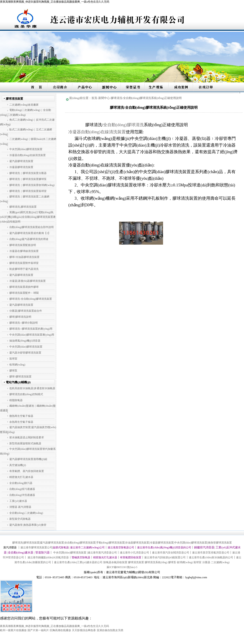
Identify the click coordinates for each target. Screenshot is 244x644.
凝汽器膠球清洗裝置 (21, 161)
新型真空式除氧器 (20, 519)
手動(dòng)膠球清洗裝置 (110, 543)
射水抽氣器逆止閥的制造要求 (27, 437)
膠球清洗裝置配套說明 (23, 245)
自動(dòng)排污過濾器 (22, 489)
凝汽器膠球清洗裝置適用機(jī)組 (28, 459)
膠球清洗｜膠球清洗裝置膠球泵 (28, 179)
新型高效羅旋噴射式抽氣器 (25, 443)
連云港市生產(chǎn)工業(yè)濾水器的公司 (78, 562)
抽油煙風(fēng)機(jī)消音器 (25, 341)
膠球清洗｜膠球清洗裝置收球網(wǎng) (32, 185)
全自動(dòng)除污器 (21, 483)
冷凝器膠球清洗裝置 (21, 167)
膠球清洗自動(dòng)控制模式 (26, 394)
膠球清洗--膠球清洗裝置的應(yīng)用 (31, 329)
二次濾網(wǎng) (220, 562)
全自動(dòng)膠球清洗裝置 (80, 543)
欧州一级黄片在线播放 (13, 630)
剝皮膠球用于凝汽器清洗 (24, 269)
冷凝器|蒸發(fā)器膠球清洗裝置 (28, 281)
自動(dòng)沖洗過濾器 (22, 495)
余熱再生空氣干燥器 (21, 422)
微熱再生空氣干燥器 (21, 416)
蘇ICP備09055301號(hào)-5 (122, 567)
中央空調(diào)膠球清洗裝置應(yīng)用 (32, 335)
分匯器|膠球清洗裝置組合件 (26, 311)
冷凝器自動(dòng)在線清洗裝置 (28, 155)
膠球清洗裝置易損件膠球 (24, 287)
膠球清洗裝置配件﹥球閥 (24, 293)
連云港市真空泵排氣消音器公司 (211, 553)
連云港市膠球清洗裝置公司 (36, 547)
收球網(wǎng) (17, 365)
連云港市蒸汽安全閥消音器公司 (171, 553)
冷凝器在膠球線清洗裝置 (24, 251)
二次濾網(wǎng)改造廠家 (24, 105)
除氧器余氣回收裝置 (115, 562)
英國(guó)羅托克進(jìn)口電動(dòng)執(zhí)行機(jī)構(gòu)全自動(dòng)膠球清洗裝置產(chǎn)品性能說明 (28, 217)
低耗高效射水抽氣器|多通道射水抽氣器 (32, 388)
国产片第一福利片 (38, 630)
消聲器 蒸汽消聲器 (20, 507)
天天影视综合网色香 (84, 630)
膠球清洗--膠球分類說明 (24, 323)
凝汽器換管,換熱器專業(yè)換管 (28, 525)
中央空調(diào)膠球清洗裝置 (26, 149)
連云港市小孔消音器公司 (134, 553)
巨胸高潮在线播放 (60, 630)
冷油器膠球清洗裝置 (137, 543)
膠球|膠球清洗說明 (20, 317)
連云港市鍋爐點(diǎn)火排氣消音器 (48, 557)
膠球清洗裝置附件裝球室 (24, 263)
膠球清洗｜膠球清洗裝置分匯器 (28, 173)
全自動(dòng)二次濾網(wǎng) (26, 513)
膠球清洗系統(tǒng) (156, 562)
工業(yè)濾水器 (18, 501)
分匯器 (206, 562)
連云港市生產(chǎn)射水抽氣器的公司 (211, 557)
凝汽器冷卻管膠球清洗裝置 (25, 353)
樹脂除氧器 (16, 400)
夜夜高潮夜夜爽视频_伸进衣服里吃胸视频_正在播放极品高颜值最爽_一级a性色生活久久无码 (55, 2)
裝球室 (13, 359)
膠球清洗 (18, 543)
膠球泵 (13, 371)
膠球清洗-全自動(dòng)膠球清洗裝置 (31, 299)
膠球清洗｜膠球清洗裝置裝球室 (28, 191)
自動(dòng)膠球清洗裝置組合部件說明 (31, 227)
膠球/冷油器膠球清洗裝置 (24, 257)
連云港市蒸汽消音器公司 (102, 553)
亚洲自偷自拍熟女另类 (110, 630)
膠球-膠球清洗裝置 (20, 377)
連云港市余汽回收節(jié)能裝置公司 (165, 557)
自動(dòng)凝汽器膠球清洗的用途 (29, 239)
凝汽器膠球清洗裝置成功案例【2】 (30, 233)
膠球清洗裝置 (31, 543)
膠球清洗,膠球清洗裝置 (23, 207)
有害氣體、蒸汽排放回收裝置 (27, 471)
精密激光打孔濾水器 (21, 477)
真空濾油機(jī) (18, 465)
